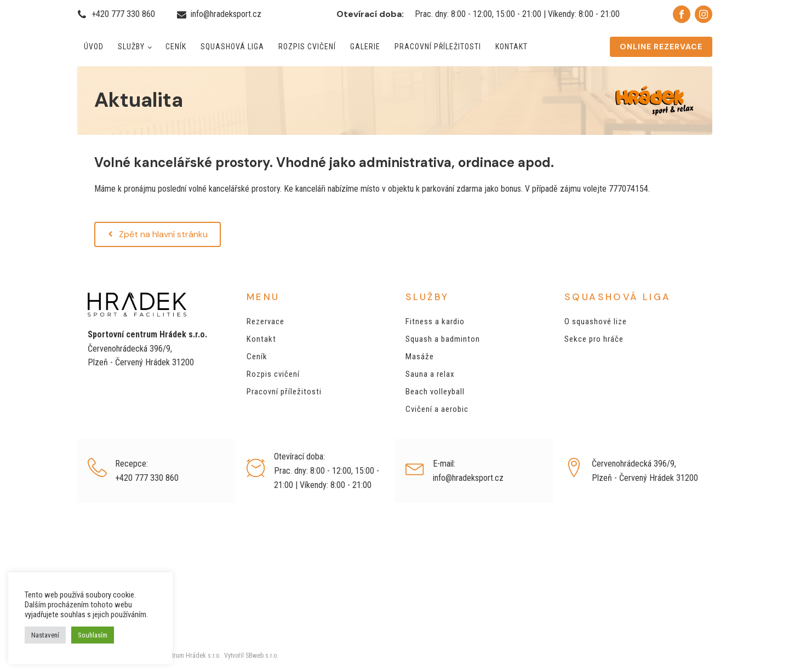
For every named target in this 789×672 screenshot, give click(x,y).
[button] (158, 234)
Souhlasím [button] (93, 635)
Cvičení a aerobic (437, 409)
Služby (131, 47)
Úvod (94, 47)
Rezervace (265, 321)
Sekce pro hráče (594, 339)
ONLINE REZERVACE (661, 47)
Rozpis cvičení (307, 47)
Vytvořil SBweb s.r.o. (250, 656)
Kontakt (511, 47)
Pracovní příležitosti (438, 47)
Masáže (420, 357)
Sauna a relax (430, 374)
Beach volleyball (435, 392)
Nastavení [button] (45, 635)
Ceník (176, 47)
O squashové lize (596, 321)
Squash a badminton (443, 339)
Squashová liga (232, 47)
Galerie (365, 47)
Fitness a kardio (435, 321)
